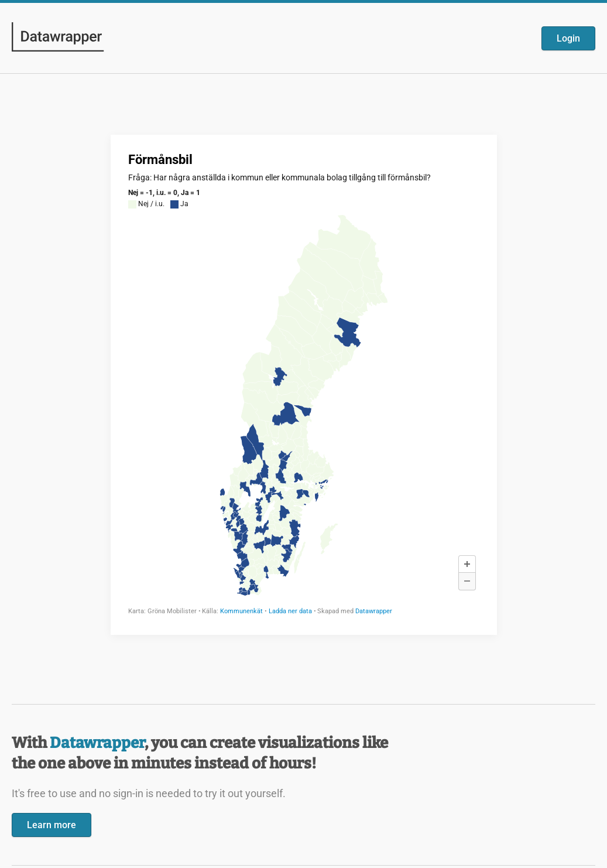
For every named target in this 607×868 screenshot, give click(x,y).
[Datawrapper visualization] (304, 384)
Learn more (52, 825)
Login (568, 38)
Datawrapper (97, 743)
